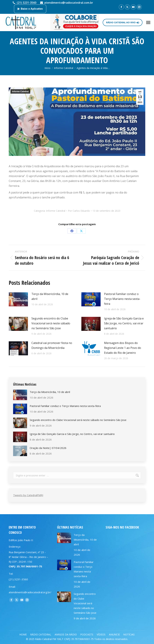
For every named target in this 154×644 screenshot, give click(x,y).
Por (79, 211)
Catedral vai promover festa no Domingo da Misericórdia (52, 345)
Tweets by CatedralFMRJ (28, 495)
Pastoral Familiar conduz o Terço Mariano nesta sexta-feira (122, 299)
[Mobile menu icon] (148, 22)
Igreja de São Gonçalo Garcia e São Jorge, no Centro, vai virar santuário (124, 323)
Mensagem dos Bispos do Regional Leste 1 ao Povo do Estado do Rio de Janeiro (123, 348)
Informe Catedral (20, 92)
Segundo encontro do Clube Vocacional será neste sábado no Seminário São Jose (51, 323)
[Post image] (18, 299)
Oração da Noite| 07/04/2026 (48, 448)
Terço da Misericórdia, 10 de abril (50, 296)
